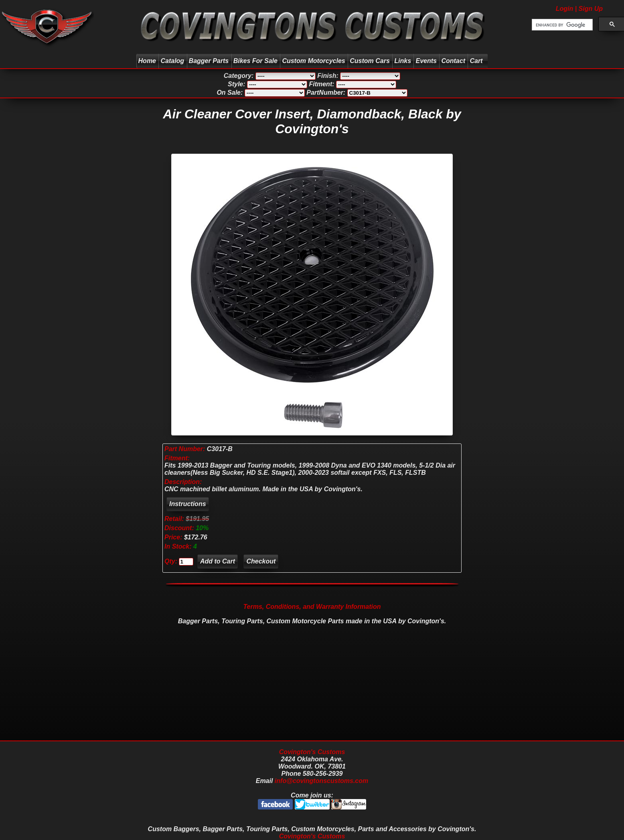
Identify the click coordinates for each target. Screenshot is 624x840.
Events (426, 61)
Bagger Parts (209, 61)
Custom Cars (370, 61)
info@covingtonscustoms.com (321, 781)
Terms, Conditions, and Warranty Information (312, 607)
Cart (477, 61)
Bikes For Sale (255, 61)
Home (147, 61)
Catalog (172, 61)
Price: (173, 537)
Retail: (174, 519)
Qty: (171, 561)
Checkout (261, 561)
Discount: (180, 528)
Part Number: (185, 449)
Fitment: (177, 458)
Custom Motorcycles (313, 61)
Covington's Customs (312, 752)
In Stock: (179, 546)
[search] (561, 25)
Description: (183, 482)
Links (403, 61)
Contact (453, 61)
